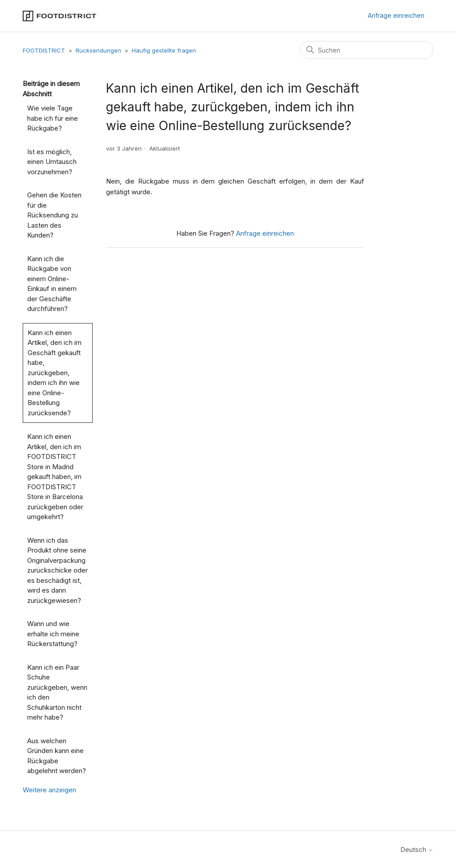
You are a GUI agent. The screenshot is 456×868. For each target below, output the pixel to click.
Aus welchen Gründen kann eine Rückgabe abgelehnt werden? (57, 756)
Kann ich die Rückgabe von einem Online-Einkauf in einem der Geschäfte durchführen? (52, 284)
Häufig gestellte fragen (164, 50)
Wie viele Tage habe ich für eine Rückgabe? (53, 118)
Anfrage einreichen (396, 15)
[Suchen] (366, 50)
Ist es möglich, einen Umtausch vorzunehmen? (52, 162)
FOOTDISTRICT (44, 50)
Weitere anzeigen (49, 790)
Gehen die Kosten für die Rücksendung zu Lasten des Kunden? (54, 215)
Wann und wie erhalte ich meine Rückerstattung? (53, 634)
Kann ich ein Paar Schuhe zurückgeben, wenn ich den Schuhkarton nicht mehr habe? (57, 692)
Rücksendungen (98, 50)
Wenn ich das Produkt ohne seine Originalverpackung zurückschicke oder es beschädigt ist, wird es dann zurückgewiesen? (57, 570)
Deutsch (417, 850)
